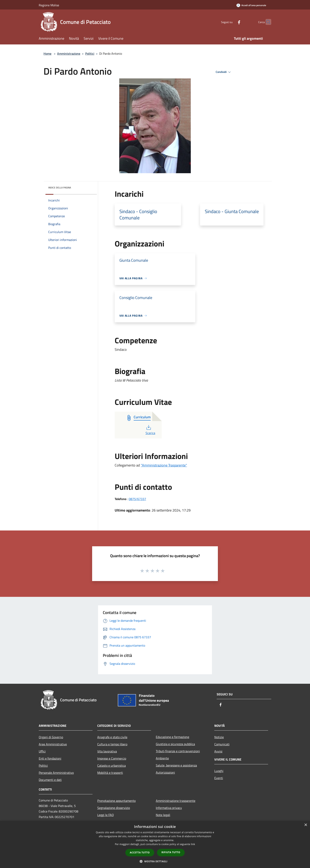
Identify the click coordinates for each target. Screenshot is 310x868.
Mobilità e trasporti (110, 773)
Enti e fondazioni (50, 758)
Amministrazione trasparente (176, 801)
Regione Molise (49, 5)
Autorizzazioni (165, 772)
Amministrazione (69, 54)
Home (47, 54)
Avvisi (218, 751)
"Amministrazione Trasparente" (164, 465)
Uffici (42, 751)
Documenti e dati (50, 780)
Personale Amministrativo (56, 773)
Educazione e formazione (172, 737)
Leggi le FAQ (106, 815)
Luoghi (219, 771)
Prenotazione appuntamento (116, 801)
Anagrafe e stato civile (112, 737)
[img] (89, 187)
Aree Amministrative (53, 744)
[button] (155, 861)
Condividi (224, 72)
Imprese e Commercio (112, 758)
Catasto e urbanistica (112, 765)
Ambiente (162, 758)
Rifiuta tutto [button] (171, 852)
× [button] (306, 825)
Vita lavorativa (107, 751)
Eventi (219, 778)
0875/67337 (137, 499)
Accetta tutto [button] (140, 852)
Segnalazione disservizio (114, 808)
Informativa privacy (169, 808)
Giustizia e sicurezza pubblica (175, 744)
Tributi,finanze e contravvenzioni (178, 751)
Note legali (163, 815)
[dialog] (155, 844)
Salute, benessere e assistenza (176, 765)
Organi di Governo (51, 737)
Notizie (219, 737)
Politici (90, 54)
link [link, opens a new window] (193, 844)
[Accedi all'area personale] (251, 5)
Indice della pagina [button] (60, 188)
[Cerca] (267, 22)
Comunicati (222, 744)
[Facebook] (231, 22)
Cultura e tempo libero (112, 744)
